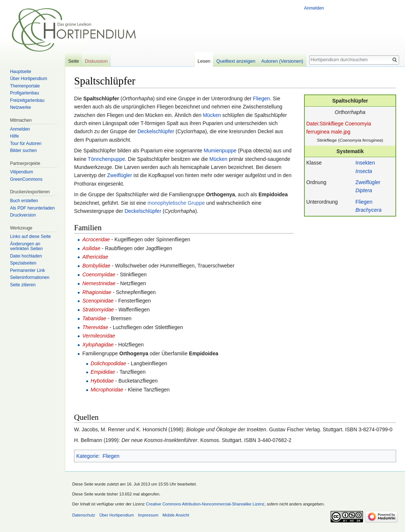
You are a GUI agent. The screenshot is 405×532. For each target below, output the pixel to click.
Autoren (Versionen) (282, 61)
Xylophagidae (98, 345)
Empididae (103, 372)
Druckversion (23, 215)
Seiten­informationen (30, 277)
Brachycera (369, 210)
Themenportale (25, 86)
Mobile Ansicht (176, 515)
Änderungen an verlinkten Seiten (26, 246)
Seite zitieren (23, 285)
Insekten (365, 163)
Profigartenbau (25, 93)
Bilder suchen (23, 151)
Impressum (148, 515)
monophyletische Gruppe (176, 203)
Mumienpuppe (220, 151)
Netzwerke (20, 107)
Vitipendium (21, 172)
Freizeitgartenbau (27, 100)
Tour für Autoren (26, 144)
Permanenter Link (27, 270)
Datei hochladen (26, 256)
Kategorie (87, 456)
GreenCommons (26, 179)
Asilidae (91, 248)
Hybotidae (102, 381)
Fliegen (364, 202)
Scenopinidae (98, 301)
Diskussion (96, 61)
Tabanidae (94, 318)
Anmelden (314, 8)
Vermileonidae (99, 336)
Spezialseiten (23, 263)
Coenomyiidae (99, 274)
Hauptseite (20, 72)
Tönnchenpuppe (106, 159)
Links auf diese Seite (30, 236)
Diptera (364, 190)
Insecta (364, 171)
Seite (74, 61)
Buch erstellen (24, 201)
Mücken (212, 115)
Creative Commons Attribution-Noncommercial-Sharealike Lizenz (205, 504)
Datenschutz (84, 515)
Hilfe (14, 136)
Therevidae (95, 327)
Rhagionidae (97, 292)
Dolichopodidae (109, 363)
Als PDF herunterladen (32, 208)
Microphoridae (107, 390)
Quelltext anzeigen (236, 61)
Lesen (204, 61)
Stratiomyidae (98, 310)
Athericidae (95, 257)
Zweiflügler (368, 182)
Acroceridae (96, 239)
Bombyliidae (96, 266)
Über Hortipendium (29, 79)
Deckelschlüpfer (156, 131)
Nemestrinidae (99, 283)
